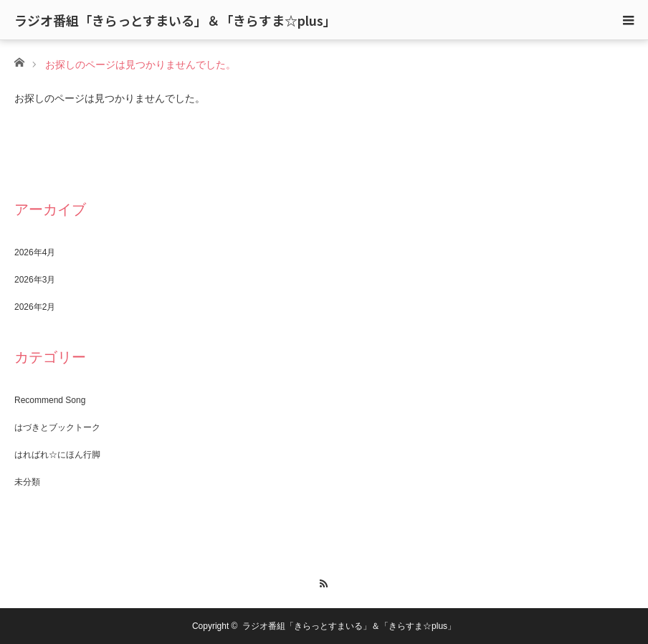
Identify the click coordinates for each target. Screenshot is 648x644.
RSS (324, 582)
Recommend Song (50, 400)
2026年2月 (35, 307)
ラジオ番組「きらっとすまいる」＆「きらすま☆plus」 (175, 20)
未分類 (27, 482)
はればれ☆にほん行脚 (57, 455)
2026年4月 (35, 252)
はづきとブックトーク (57, 427)
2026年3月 (35, 280)
